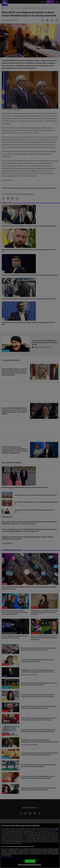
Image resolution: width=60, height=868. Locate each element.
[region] (30, 845)
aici (25, 839)
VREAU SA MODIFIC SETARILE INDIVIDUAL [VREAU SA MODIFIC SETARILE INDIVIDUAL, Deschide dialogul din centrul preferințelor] (29, 865)
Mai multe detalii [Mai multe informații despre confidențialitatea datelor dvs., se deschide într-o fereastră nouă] (53, 831)
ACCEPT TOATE (30, 861)
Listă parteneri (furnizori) (7, 857)
